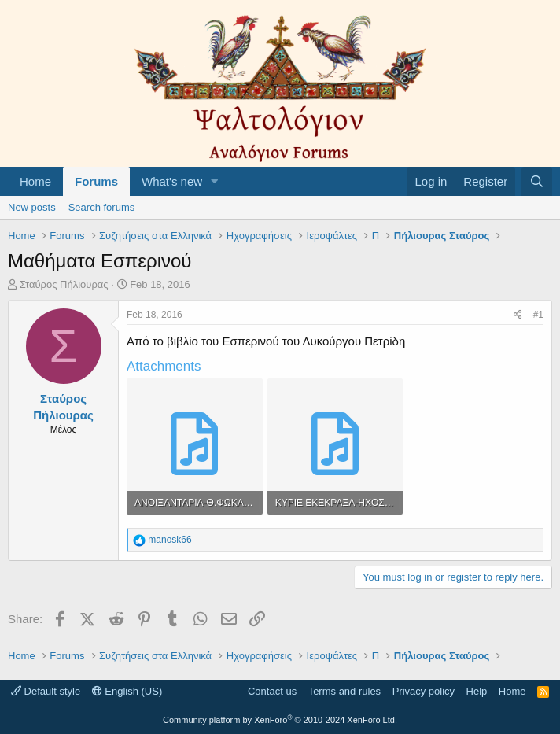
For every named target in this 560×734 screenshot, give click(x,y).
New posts (32, 207)
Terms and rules (344, 691)
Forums (96, 181)
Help (477, 691)
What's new (172, 181)
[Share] (518, 315)
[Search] (537, 181)
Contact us (272, 691)
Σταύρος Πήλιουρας (64, 284)
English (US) (127, 691)
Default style (46, 691)
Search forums (102, 207)
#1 (538, 315)
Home (35, 181)
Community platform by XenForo (280, 720)
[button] (215, 181)
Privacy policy (424, 691)
